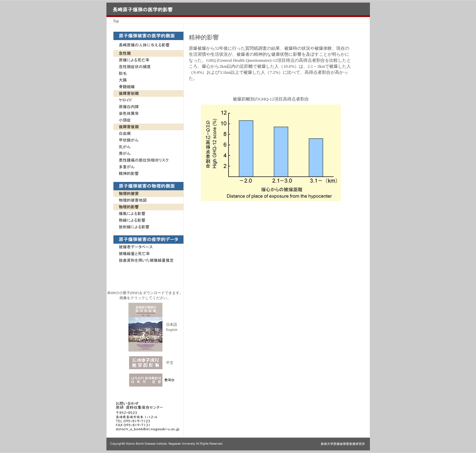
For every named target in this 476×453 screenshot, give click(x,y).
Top (116, 21)
